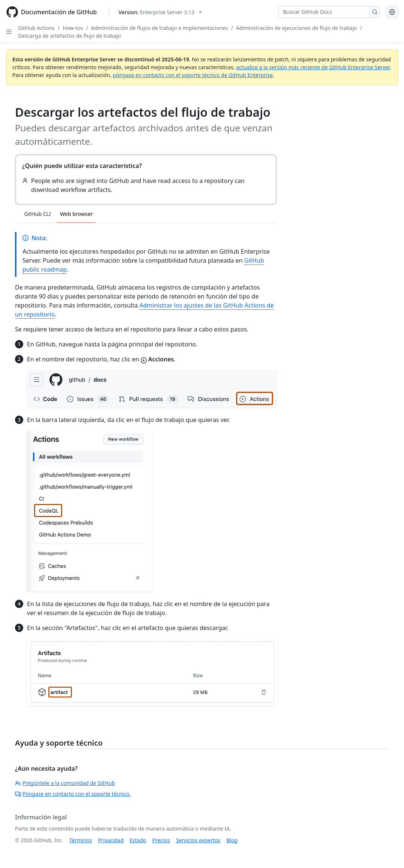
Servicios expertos (198, 840)
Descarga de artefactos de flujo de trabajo (69, 36)
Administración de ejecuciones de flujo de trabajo (296, 28)
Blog (232, 840)
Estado (138, 840)
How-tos (73, 28)
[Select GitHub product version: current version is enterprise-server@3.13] (160, 12)
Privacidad (111, 840)
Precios (161, 840)
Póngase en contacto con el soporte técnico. (73, 794)
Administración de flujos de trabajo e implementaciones (160, 28)
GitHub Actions (36, 28)
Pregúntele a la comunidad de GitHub (65, 783)
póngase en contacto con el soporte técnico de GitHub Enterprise (193, 75)
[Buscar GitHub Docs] (324, 12)
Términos (81, 840)
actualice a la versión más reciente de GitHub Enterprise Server (313, 67)
